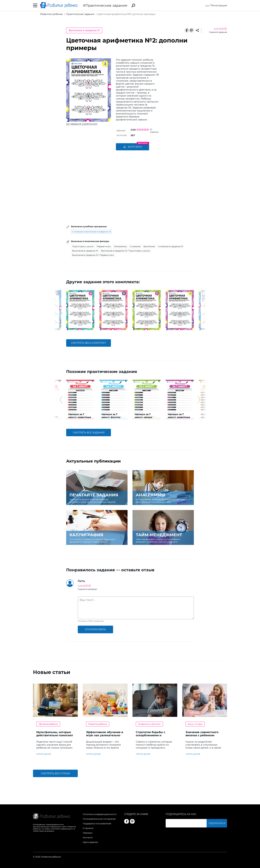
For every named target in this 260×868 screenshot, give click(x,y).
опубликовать (95, 629)
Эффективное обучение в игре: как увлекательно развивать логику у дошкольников (105, 737)
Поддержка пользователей (97, 824)
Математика (120, 246)
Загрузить (132, 147)
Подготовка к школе (83, 246)
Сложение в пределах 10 (170, 246)
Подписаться (219, 823)
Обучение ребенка (48, 724)
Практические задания (106, 5)
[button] (61, 310)
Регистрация (219, 5)
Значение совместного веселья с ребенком (202, 734)
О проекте (88, 828)
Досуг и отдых (195, 724)
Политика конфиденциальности (100, 814)
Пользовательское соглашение (99, 819)
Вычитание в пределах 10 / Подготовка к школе (125, 251)
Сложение (135, 246)
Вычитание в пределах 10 (84, 30)
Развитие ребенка (98, 724)
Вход (206, 5)
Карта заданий (90, 842)
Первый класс (104, 246)
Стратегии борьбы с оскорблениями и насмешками (150, 735)
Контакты (88, 838)
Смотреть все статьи (55, 773)
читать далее (44, 754)
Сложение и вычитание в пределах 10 (91, 232)
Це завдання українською (82, 124)
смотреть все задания (89, 433)
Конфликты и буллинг (149, 724)
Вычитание (149, 246)
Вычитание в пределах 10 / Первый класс (93, 255)
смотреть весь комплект (89, 343)
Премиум (88, 833)
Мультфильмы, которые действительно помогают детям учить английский (55, 735)
